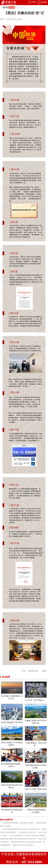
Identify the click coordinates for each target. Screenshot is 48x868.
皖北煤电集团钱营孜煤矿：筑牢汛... (12, 758)
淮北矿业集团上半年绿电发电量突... (12, 736)
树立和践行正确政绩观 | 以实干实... (12, 690)
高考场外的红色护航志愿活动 (12, 803)
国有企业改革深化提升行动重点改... (12, 779)
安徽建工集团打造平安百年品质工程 (36, 714)
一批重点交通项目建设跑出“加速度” (36, 803)
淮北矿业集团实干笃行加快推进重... (12, 715)
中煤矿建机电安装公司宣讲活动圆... (36, 758)
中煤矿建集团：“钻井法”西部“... (36, 736)
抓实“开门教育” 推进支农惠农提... (36, 781)
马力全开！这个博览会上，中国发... (36, 692)
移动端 (42, 2)
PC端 (32, 2)
